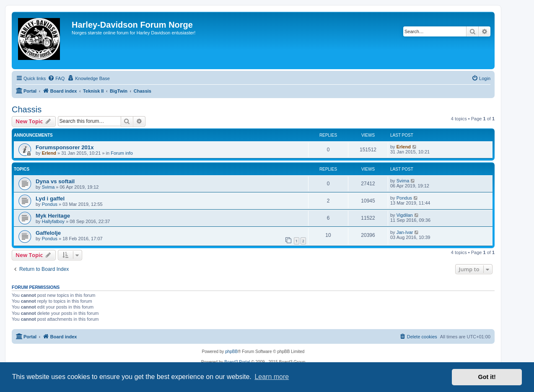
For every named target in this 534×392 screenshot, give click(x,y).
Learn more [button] (272, 377)
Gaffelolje (48, 233)
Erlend (49, 153)
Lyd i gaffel (50, 199)
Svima (48, 187)
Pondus (50, 204)
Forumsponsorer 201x (65, 147)
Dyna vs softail (55, 181)
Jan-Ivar (405, 232)
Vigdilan (405, 215)
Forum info (122, 153)
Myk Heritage (53, 216)
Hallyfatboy (53, 221)
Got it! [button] (487, 377)
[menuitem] (56, 78)
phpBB (231, 352)
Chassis (27, 109)
